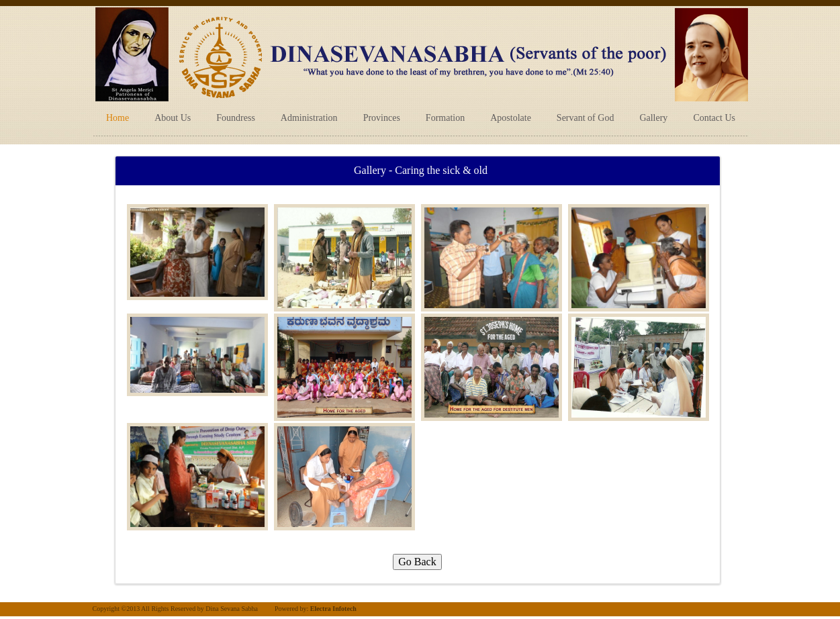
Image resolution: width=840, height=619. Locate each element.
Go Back (417, 562)
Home (118, 118)
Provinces (382, 118)
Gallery (653, 118)
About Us (173, 118)
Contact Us (714, 118)
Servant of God (586, 118)
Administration (309, 118)
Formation (445, 118)
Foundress (236, 118)
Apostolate (511, 118)
